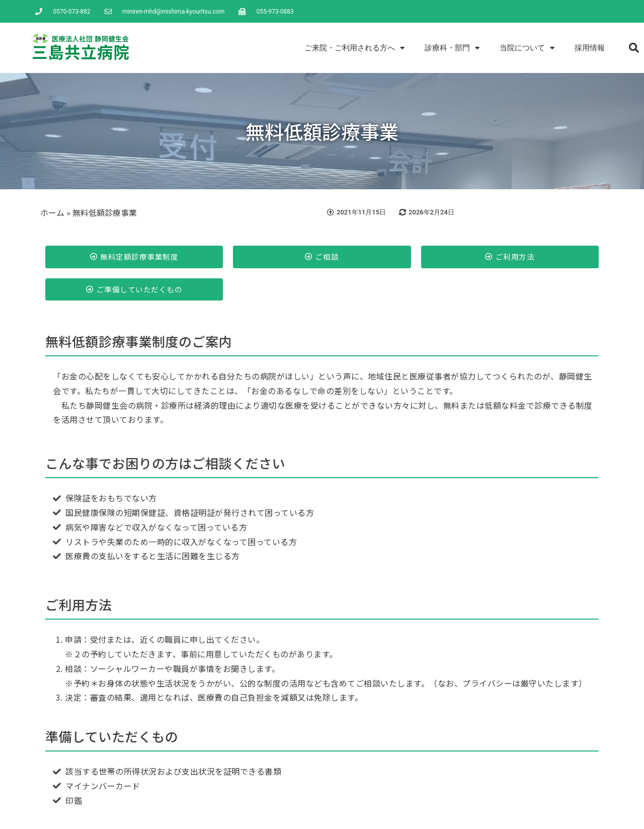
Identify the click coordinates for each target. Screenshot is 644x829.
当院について (527, 48)
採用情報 (590, 48)
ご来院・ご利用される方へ (354, 48)
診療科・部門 (452, 48)
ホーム (52, 212)
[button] (634, 48)
